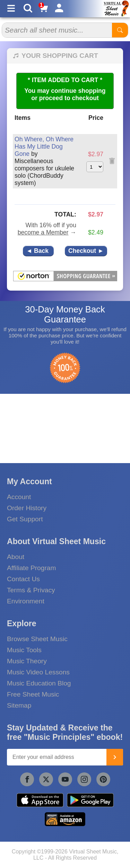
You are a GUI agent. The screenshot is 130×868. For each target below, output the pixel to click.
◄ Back (38, 251)
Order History (27, 508)
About (16, 557)
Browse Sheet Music (37, 639)
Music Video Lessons (38, 672)
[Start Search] (120, 30)
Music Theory (27, 661)
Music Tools (24, 650)
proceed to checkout (69, 98)
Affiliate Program (31, 568)
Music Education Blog (39, 683)
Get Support (25, 519)
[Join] (115, 757)
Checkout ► (86, 251)
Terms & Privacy (31, 590)
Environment (26, 601)
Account (19, 497)
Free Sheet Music (33, 694)
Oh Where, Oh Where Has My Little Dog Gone (44, 147)
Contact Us (23, 579)
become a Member (43, 232)
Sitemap (19, 705)
